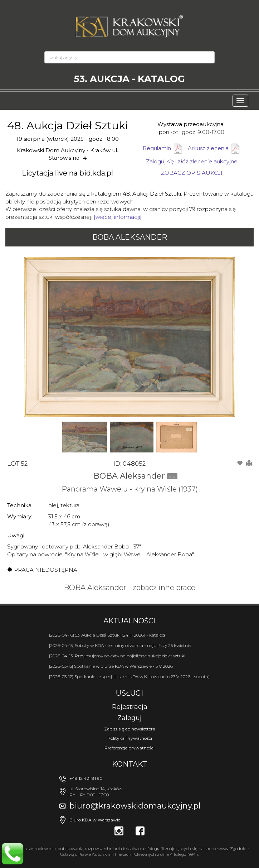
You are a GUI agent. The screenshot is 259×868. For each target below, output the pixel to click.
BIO (172, 476)
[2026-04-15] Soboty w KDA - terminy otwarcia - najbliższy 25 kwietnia (120, 645)
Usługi (129, 693)
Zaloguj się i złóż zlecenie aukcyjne (192, 161)
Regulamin (157, 148)
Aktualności (129, 621)
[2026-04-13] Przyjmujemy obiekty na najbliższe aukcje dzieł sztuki (117, 656)
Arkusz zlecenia (214, 148)
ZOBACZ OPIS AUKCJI (192, 173)
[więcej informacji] (118, 217)
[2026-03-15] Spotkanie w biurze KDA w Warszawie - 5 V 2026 (111, 666)
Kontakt (130, 764)
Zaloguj (129, 718)
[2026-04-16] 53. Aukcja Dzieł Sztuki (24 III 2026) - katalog (107, 635)
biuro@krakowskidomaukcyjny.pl (135, 806)
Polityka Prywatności (130, 738)
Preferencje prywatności (129, 748)
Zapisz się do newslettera (130, 729)
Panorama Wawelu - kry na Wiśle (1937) (130, 489)
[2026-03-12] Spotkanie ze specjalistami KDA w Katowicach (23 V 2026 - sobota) (129, 677)
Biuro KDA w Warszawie (95, 820)
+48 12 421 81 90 (86, 778)
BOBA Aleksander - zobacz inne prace (129, 588)
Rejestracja (130, 707)
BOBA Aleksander (130, 237)
